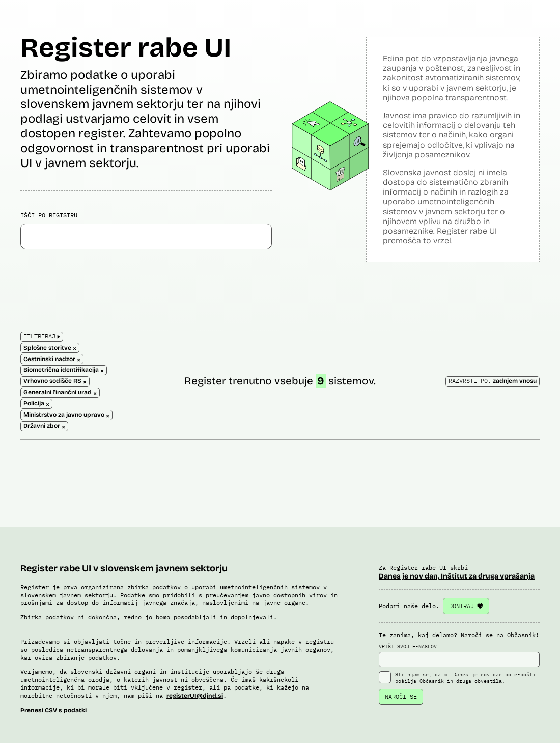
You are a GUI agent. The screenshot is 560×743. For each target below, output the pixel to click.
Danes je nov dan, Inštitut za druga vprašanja (457, 576)
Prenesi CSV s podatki (53, 710)
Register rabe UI (126, 48)
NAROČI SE (401, 696)
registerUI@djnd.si (195, 696)
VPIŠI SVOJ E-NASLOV (459, 655)
